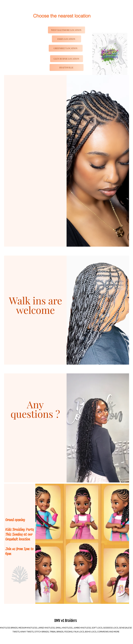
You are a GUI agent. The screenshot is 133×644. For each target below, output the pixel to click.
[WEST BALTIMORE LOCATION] (66, 30)
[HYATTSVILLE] (67, 67)
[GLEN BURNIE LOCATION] (67, 59)
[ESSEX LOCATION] (66, 39)
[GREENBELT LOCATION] (66, 48)
